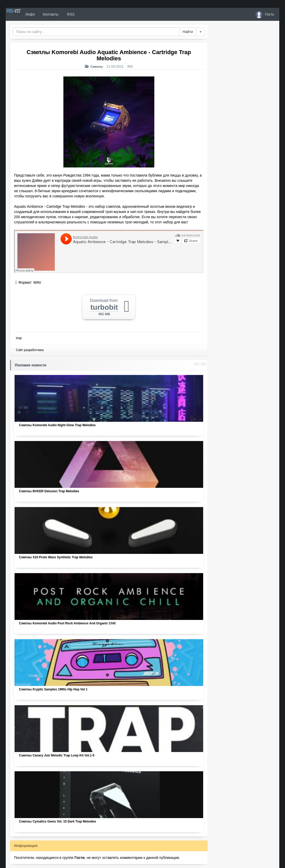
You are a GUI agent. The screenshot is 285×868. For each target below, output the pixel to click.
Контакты (66, 14)
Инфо (46, 14)
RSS (86, 14)
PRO (21, 14)
